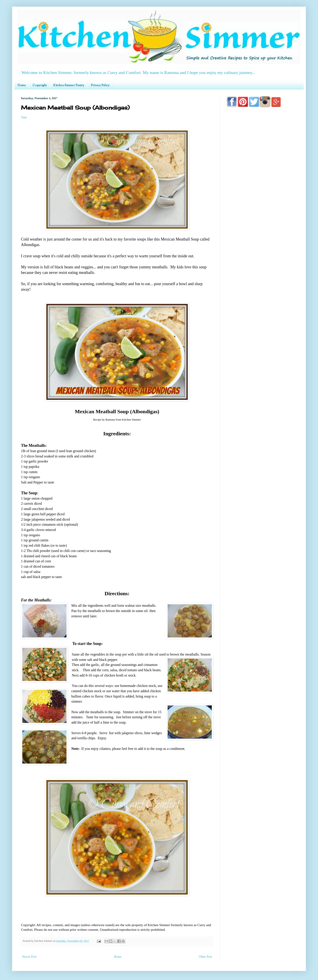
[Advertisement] (262, 237)
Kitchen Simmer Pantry (69, 85)
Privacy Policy (100, 85)
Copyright (40, 85)
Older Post (206, 957)
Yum (24, 117)
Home (22, 85)
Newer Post (29, 957)
